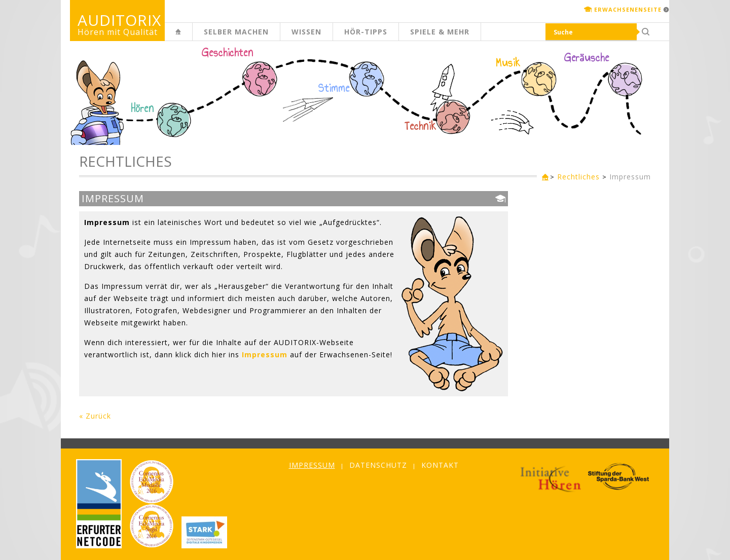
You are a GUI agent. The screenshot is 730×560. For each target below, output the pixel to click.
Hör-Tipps (366, 32)
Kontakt (440, 465)
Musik (508, 63)
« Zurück (95, 416)
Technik (421, 126)
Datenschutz (378, 465)
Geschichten (228, 54)
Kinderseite (192, 37)
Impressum (630, 177)
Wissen (306, 32)
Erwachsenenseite (628, 9)
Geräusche (587, 58)
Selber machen (236, 32)
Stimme (334, 88)
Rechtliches (578, 177)
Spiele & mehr (440, 32)
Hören (142, 108)
